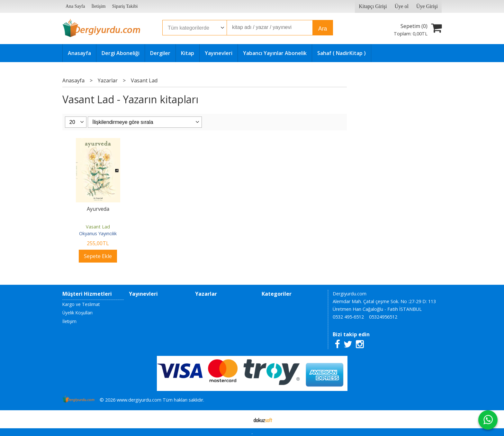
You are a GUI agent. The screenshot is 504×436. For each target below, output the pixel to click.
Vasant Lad (98, 227)
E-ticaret (242, 419)
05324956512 (383, 317)
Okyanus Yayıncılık (98, 233)
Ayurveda (98, 209)
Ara (323, 29)
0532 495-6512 (348, 317)
